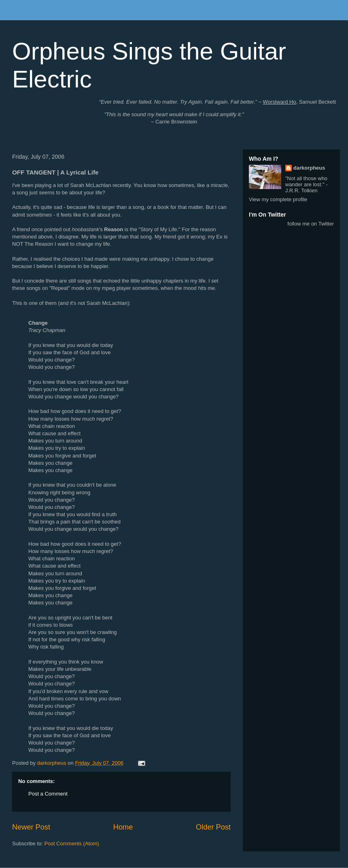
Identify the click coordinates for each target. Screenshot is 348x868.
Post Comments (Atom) (72, 844)
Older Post (213, 827)
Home (123, 827)
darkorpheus (309, 168)
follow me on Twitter (311, 224)
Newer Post (31, 827)
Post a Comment (48, 794)
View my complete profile (278, 199)
